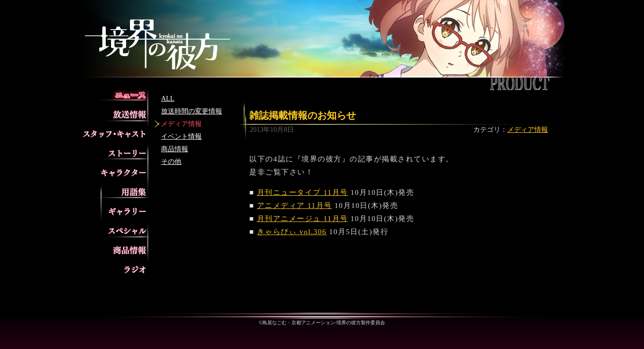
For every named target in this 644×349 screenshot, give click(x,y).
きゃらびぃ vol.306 (292, 232)
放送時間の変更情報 (192, 111)
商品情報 (175, 149)
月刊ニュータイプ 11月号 (303, 192)
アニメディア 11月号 (295, 206)
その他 (171, 162)
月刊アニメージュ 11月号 (303, 219)
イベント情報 (181, 136)
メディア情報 (181, 124)
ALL (168, 99)
